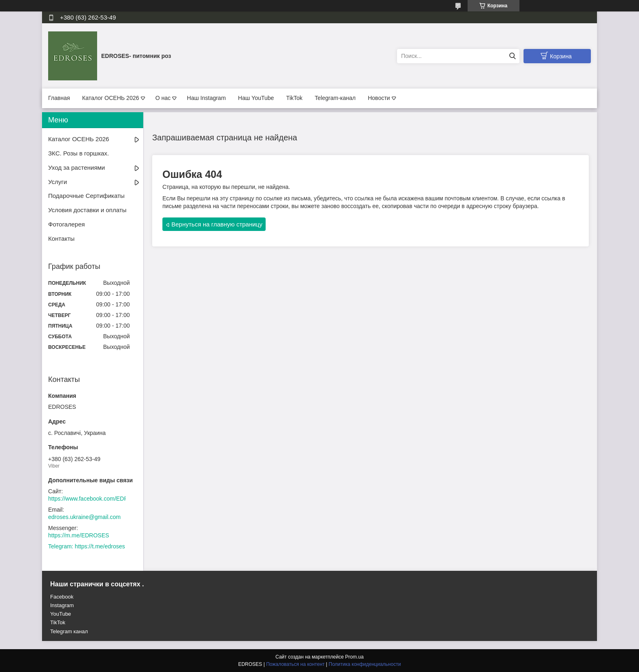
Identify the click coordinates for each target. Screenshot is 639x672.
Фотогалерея (67, 224)
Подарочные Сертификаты (86, 196)
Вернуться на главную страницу (217, 224)
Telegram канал (69, 631)
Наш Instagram (206, 98)
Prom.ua (354, 657)
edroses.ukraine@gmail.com (84, 517)
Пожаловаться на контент (295, 664)
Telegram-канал (335, 98)
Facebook (62, 597)
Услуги (58, 182)
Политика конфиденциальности (365, 664)
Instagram (62, 605)
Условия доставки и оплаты (87, 210)
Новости (379, 98)
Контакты (61, 238)
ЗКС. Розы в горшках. (79, 153)
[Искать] (512, 56)
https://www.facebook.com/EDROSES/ (97, 499)
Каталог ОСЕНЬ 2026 (110, 98)
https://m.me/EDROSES (79, 535)
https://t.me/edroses (100, 546)
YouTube (61, 614)
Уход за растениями (77, 167)
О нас (163, 98)
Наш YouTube (256, 98)
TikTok (294, 98)
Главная (59, 98)
